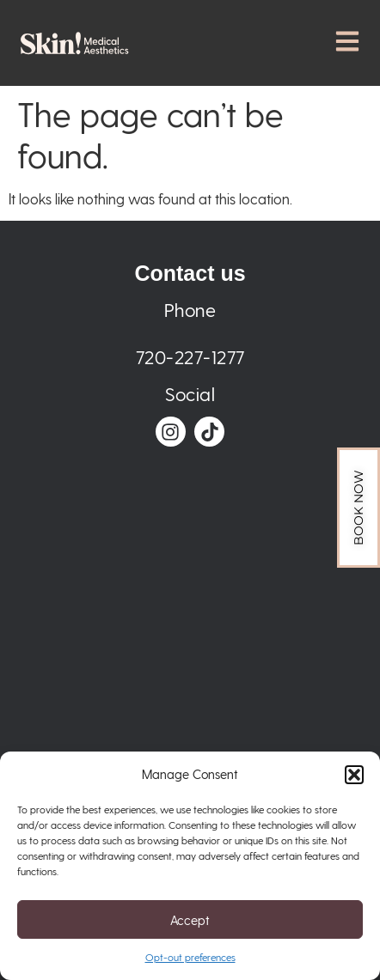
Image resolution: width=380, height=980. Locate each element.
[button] (354, 775)
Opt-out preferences (190, 957)
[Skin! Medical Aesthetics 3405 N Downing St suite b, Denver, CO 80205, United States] (190, 648)
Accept (190, 920)
